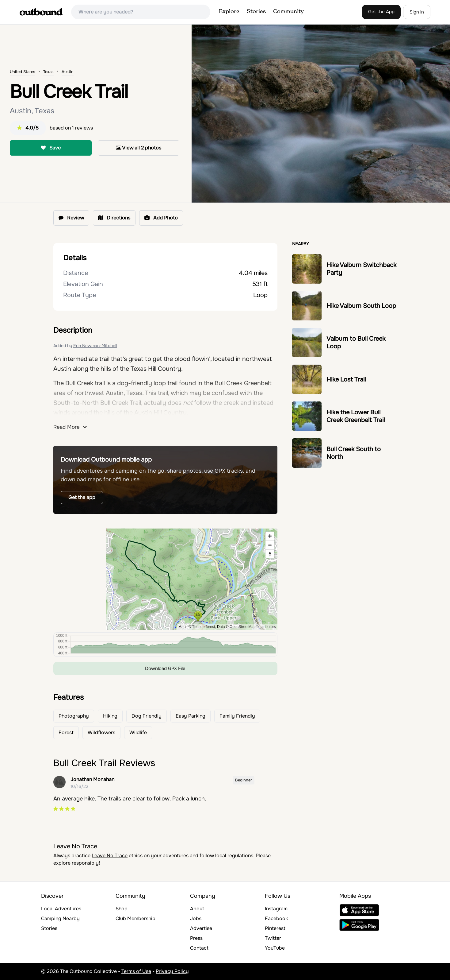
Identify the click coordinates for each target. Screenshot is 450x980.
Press (196, 938)
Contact (199, 948)
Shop (122, 909)
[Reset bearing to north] (270, 554)
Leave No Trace (110, 856)
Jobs (196, 918)
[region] (165, 579)
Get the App (381, 12)
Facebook (276, 918)
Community (288, 12)
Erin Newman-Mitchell (95, 346)
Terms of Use (136, 971)
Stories (256, 12)
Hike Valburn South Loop (361, 306)
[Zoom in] (270, 536)
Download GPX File (165, 668)
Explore (229, 12)
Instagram (276, 909)
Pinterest (275, 928)
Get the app (82, 497)
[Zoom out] (270, 545)
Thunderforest (204, 627)
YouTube (275, 948)
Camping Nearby (60, 918)
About (197, 909)
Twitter (273, 938)
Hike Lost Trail (346, 380)
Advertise (201, 928)
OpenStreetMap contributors (253, 627)
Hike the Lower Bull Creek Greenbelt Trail (356, 416)
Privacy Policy (172, 971)
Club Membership (135, 918)
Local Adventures (61, 909)
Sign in (417, 12)
